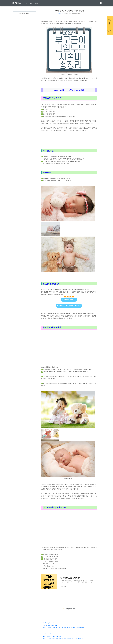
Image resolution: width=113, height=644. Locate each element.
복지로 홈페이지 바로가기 (69, 300)
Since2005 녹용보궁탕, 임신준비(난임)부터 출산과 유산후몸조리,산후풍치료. (64, 627)
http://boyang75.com (48, 623)
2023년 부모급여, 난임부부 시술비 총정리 (69, 11)
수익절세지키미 (68, 13)
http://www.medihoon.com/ (49, 634)
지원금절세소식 (17, 3)
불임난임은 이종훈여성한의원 (52, 636)
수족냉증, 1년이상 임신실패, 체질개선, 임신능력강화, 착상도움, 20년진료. (63, 638)
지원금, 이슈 (60, 13)
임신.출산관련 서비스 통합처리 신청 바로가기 (69, 306)
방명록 (36, 3)
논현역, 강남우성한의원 (50, 625)
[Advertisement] (69, 348)
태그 (31, 3)
